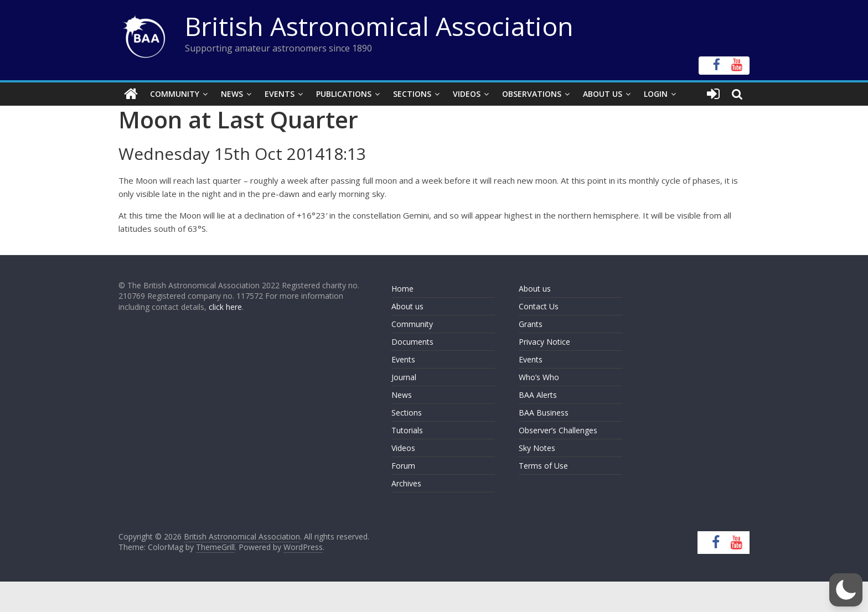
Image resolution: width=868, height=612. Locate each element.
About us (407, 306)
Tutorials (407, 430)
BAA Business (544, 413)
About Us (603, 94)
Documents (412, 342)
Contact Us (539, 306)
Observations (532, 94)
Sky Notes (537, 448)
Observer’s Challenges (558, 430)
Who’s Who (539, 377)
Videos (467, 94)
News (232, 94)
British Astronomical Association (379, 26)
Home (402, 289)
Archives (406, 483)
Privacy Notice (544, 342)
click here (225, 307)
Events (280, 94)
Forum (403, 466)
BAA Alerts (538, 395)
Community (175, 94)
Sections (412, 94)
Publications (344, 94)
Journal (404, 377)
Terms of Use (543, 466)
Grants (531, 324)
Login (656, 94)
